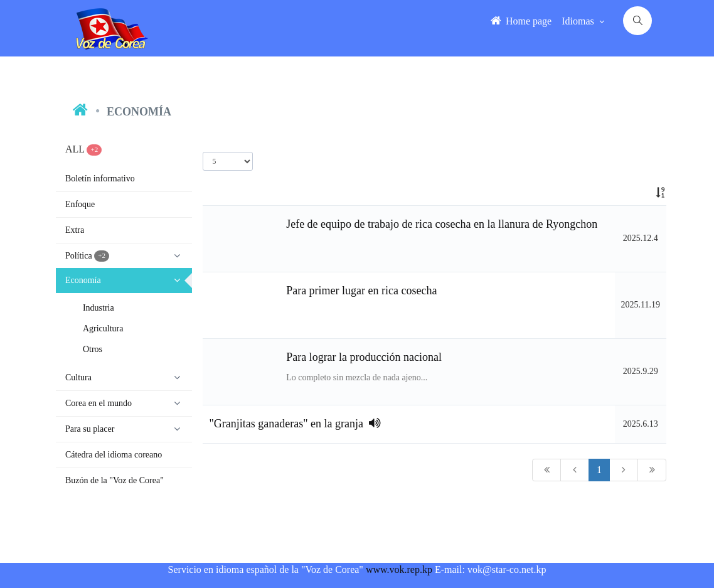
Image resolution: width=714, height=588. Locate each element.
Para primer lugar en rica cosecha (361, 291)
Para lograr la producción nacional (364, 357)
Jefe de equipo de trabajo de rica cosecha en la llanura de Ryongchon (442, 224)
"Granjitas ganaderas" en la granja (295, 424)
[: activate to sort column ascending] (641, 193)
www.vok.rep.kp (399, 569)
